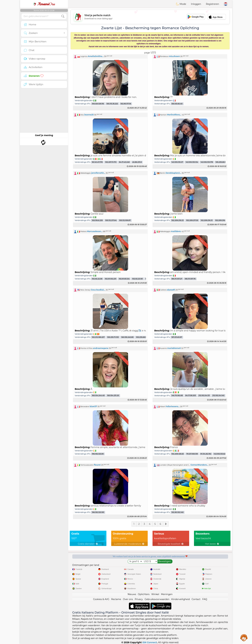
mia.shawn (174, 56)
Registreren (212, 4)
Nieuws (132, 594)
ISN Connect (150, 642)
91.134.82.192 (206, 454)
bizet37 (93, 406)
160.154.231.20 (113, 396)
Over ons (128, 599)
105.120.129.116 (98, 104)
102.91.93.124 (124, 279)
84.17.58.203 (191, 396)
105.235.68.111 (142, 337)
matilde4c (176, 231)
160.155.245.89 (127, 337)
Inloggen (196, 4)
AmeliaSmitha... (96, 56)
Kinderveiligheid (181, 599)
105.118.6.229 (97, 220)
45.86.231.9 (137, 162)
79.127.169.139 (192, 454)
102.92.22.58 (97, 279)
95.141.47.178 (97, 162)
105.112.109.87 (125, 220)
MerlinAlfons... (174, 115)
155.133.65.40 (177, 104)
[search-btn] (63, 16)
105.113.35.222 (112, 104)
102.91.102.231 (111, 279)
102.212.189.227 (98, 337)
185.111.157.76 (190, 279)
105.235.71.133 (113, 337)
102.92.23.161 (137, 279)
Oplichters (144, 594)
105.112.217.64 (111, 220)
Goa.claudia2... (98, 290)
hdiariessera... (173, 406)
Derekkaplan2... (173, 173)
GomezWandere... (199, 465)
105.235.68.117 (221, 162)
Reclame (116, 599)
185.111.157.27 (177, 279)
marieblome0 (174, 348)
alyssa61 (171, 290)
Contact (196, 599)
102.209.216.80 (221, 220)
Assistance (244, 638)
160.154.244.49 (98, 396)
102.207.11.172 (111, 162)
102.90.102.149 (178, 512)
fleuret (97, 465)
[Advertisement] (150, 17)
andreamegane (101, 348)
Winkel (155, 594)
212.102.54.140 (218, 396)
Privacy (139, 599)
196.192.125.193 (98, 512)
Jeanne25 (89, 115)
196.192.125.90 (98, 454)
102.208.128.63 (178, 454)
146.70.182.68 (177, 396)
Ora (44, 4)
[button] (110, 56)
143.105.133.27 (177, 162)
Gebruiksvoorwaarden (157, 599)
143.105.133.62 (220, 454)
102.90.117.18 (126, 104)
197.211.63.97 (177, 337)
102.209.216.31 (207, 220)
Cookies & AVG (101, 599)
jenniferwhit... (98, 173)
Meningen (167, 594)
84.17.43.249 (124, 162)
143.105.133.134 (192, 162)
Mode (181, 4)
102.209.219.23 (178, 220)
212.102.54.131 (204, 396)
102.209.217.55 (192, 220)
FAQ (205, 599)
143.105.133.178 (207, 162)
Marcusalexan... (95, 231)
